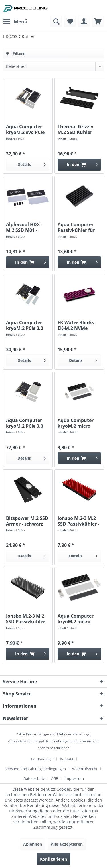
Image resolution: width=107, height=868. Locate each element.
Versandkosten (20, 741)
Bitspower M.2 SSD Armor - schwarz (27, 521)
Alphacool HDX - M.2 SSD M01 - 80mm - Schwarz (25, 227)
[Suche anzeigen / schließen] (56, 21)
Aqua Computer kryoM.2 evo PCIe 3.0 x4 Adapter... (25, 129)
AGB (55, 778)
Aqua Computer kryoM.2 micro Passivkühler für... (78, 423)
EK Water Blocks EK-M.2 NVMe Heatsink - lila (76, 325)
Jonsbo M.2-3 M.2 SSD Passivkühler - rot (78, 521)
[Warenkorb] (98, 21)
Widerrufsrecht (85, 769)
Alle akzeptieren (67, 844)
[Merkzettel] (70, 21)
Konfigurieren (53, 859)
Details (32, 164)
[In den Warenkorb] (79, 165)
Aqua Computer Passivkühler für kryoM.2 (76, 227)
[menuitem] (15, 21)
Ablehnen (33, 844)
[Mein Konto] (84, 21)
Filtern (16, 53)
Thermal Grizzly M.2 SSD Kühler (75, 129)
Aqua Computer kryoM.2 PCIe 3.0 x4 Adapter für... (25, 325)
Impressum (74, 778)
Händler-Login (42, 759)
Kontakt (67, 759)
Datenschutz (34, 778)
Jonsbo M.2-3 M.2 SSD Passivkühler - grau (27, 619)
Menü (15, 21)
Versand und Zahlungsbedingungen (36, 769)
